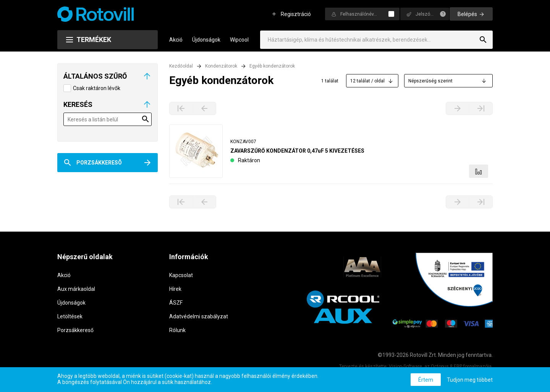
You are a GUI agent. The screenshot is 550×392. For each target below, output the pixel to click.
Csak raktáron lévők (97, 88)
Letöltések (70, 316)
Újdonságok (206, 40)
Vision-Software (405, 366)
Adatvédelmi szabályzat (199, 316)
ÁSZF (176, 303)
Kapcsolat (181, 275)
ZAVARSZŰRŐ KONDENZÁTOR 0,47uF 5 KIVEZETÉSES (297, 151)
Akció (176, 40)
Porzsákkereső (75, 330)
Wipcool (239, 40)
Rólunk (177, 330)
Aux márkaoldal (76, 289)
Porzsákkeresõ (99, 163)
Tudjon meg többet (470, 380)
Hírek (175, 289)
